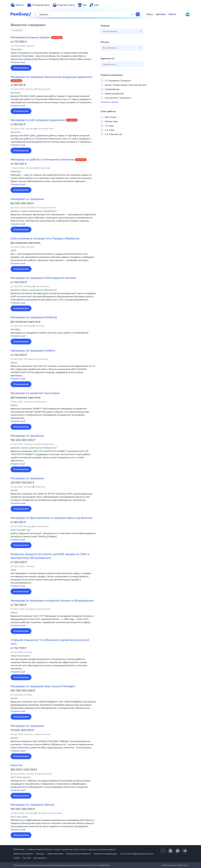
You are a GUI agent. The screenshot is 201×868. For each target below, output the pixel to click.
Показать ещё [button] (18, 62)
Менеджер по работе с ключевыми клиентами (42, 160)
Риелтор (16, 765)
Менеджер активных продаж (30, 37)
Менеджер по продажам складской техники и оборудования (52, 601)
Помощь (40, 854)
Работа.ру (183, 865)
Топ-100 (27, 858)
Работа (172, 14)
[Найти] (138, 14)
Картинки (161, 14)
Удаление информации (105, 854)
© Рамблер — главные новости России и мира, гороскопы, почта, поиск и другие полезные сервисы (65, 849)
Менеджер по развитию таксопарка (35, 393)
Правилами (105, 865)
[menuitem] (17, 5)
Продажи (17, 30)
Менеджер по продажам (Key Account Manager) (43, 686)
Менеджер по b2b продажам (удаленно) (38, 120)
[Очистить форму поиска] (132, 14)
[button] (53, 58)
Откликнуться (21, 68)
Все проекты (40, 858)
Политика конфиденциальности (137, 854)
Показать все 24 (110, 102)
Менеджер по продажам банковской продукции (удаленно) (51, 77)
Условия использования (78, 854)
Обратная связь (55, 854)
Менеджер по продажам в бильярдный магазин (43, 278)
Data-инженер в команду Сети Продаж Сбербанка (45, 239)
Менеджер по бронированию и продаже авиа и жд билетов (51, 518)
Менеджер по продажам (27, 199)
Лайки (17, 858)
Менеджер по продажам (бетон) (32, 805)
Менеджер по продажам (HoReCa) (34, 317)
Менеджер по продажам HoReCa (33, 351)
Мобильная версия (23, 854)
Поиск (150, 14)
